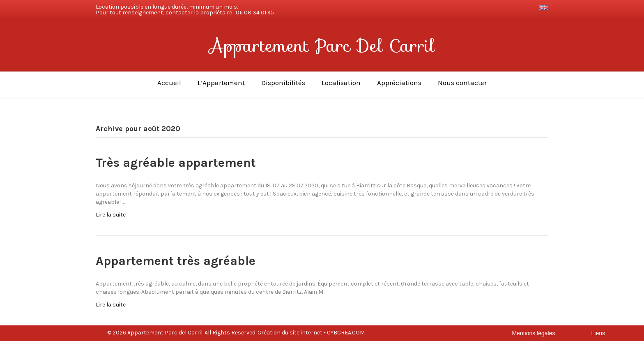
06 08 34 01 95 (255, 13)
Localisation (341, 83)
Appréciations (399, 83)
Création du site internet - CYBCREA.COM (311, 333)
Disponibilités (283, 83)
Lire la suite (111, 215)
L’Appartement (221, 83)
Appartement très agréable (176, 261)
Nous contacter (462, 83)
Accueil (169, 83)
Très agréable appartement (176, 163)
